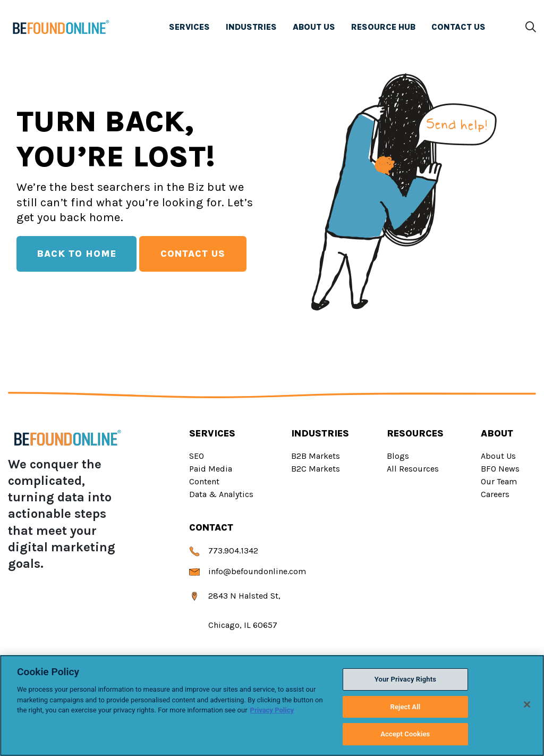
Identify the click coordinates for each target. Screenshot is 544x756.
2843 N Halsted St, (235, 596)
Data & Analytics (221, 494)
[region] (272, 705)
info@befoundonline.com (248, 571)
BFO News (500, 469)
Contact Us (193, 254)
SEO (197, 456)
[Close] (527, 704)
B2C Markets (316, 469)
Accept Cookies (405, 734)
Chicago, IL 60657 (233, 625)
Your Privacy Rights (405, 679)
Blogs (398, 456)
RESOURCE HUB (383, 28)
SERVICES (190, 28)
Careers (495, 494)
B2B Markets (316, 456)
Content (204, 481)
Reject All (406, 707)
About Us (498, 456)
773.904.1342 (224, 551)
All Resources (413, 469)
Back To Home (76, 254)
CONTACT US (457, 27)
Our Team (499, 481)
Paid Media (211, 469)
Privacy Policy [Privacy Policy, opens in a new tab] (272, 710)
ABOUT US (314, 28)
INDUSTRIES (252, 28)
